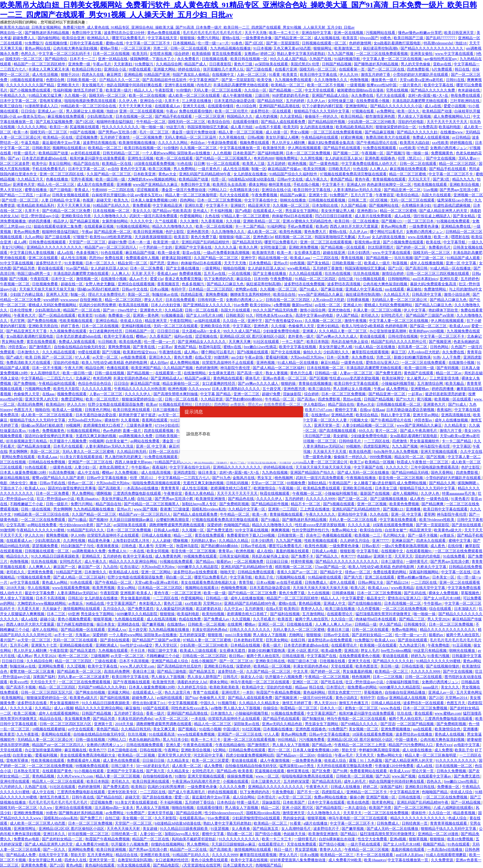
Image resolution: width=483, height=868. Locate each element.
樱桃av (142, 336)
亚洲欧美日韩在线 (358, 488)
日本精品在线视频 (246, 645)
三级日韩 (263, 95)
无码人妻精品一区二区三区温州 (191, 137)
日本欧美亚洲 (145, 174)
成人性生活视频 (45, 75)
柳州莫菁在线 (280, 185)
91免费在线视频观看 (380, 148)
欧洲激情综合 (265, 488)
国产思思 (158, 263)
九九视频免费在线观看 (294, 80)
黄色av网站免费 (394, 226)
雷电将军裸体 (51, 101)
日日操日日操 (277, 562)
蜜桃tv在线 (231, 38)
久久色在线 (379, 514)
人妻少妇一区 (86, 467)
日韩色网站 (440, 347)
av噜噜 (216, 708)
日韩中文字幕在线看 (87, 43)
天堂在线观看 (342, 666)
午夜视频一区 (373, 153)
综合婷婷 (182, 54)
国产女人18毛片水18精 (205, 315)
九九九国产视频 (341, 54)
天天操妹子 (52, 609)
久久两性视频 (312, 158)
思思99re (96, 258)
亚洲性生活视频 (141, 158)
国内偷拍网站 (49, 38)
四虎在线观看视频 (159, 431)
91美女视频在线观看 (134, 865)
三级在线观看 (106, 661)
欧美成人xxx (460, 326)
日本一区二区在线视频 (112, 54)
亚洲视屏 (128, 593)
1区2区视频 (379, 200)
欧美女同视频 (315, 169)
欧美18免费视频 (461, 839)
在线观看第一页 (352, 69)
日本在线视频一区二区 (134, 116)
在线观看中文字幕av (435, 776)
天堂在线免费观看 (302, 844)
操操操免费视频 (240, 776)
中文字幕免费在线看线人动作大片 (369, 164)
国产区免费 (321, 771)
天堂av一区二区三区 (268, 483)
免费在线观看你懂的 (196, 111)
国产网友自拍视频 (91, 692)
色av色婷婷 (112, 431)
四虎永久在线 (93, 75)
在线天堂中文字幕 (431, 588)
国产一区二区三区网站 (413, 808)
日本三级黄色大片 (266, 781)
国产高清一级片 (250, 373)
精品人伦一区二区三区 (56, 185)
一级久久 (476, 242)
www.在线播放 (420, 237)
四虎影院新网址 (377, 446)
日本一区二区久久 (101, 263)
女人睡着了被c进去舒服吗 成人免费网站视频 (390, 483)
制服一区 (259, 169)
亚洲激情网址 (357, 106)
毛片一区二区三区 (154, 132)
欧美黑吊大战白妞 (415, 143)
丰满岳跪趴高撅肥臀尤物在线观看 (241, 85)
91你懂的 (184, 90)
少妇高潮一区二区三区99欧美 (372, 122)
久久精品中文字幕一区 (247, 509)
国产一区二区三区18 (236, 661)
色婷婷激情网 (361, 43)
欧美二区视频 (25, 713)
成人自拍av (159, 363)
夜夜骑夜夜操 (108, 546)
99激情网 (222, 357)
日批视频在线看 (215, 59)
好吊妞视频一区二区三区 (317, 441)
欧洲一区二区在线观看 (175, 158)
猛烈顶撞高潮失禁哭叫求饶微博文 (384, 614)
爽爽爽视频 (281, 530)
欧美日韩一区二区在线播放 (357, 221)
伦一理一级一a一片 (213, 43)
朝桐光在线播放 (293, 200)
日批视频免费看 (45, 284)
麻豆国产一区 (65, 567)
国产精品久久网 (442, 483)
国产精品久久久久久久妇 (418, 132)
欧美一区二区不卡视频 (326, 85)
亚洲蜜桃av (420, 389)
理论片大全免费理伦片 (107, 294)
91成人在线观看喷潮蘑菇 (446, 855)
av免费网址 (386, 111)
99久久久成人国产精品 (289, 59)
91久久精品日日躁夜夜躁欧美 (56, 556)
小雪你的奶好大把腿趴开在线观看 (421, 75)
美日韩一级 (390, 666)
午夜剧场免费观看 (223, 143)
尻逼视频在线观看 (85, 127)
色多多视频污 (88, 253)
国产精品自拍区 (271, 101)
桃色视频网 (284, 478)
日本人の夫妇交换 (166, 305)
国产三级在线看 (260, 69)
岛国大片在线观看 (437, 195)
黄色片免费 (183, 357)
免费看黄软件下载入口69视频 (251, 535)
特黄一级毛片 (25, 153)
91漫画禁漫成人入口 (42, 106)
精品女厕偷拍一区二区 (181, 383)
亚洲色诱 (261, 326)
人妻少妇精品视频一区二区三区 (369, 425)
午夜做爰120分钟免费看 (395, 766)
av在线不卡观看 (269, 127)
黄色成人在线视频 (450, 734)
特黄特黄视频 (302, 562)
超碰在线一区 (72, 284)
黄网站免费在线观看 (19, 457)
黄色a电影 (75, 865)
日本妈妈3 (203, 404)
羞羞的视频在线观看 (293, 551)
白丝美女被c (23, 755)
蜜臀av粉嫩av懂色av (414, 577)
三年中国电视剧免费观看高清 (435, 467)
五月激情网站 (314, 614)
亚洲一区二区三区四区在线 (62, 174)
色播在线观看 (118, 368)
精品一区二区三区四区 (458, 164)
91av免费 (241, 305)
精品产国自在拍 (87, 164)
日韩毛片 (231, 677)
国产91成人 (309, 289)
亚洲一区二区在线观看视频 (142, 111)
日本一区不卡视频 (47, 368)
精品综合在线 (51, 719)
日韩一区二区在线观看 (189, 48)
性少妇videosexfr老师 (77, 525)
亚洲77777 (381, 541)
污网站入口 (218, 190)
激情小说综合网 (457, 294)
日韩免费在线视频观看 (48, 242)
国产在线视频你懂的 (443, 666)
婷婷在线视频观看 (223, 792)
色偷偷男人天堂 (302, 326)
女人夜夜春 (241, 829)
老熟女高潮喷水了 (114, 467)
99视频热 (354, 446)
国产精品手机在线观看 (174, 116)
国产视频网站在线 (384, 205)
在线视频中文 (223, 75)
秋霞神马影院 (210, 347)
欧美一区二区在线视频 (148, 95)
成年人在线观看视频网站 (59, 713)
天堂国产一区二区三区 (88, 242)
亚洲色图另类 (198, 232)
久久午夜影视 (28, 734)
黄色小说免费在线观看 (210, 860)
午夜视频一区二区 (15, 284)
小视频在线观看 (236, 781)
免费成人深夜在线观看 (77, 342)
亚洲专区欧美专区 (123, 792)
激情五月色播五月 (354, 703)
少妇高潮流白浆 (100, 116)
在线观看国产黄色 (57, 771)
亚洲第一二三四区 (283, 509)
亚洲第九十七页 (45, 645)
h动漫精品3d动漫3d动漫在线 (252, 179)
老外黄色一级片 (301, 336)
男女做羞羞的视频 (136, 598)
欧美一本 (21, 132)
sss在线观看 (395, 289)
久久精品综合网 (169, 64)
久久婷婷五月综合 (355, 541)
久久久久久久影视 (97, 389)
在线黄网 (235, 624)
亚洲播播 (124, 185)
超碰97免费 (117, 242)
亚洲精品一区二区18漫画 (438, 834)
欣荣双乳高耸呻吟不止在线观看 (228, 363)
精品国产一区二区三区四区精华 (40, 64)
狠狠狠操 (188, 38)
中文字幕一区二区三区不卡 (148, 43)
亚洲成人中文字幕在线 (364, 289)
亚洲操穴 (238, 205)
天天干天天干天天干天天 (447, 122)
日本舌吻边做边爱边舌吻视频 (411, 410)
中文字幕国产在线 (369, 467)
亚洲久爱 (174, 745)
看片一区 (238, 462)
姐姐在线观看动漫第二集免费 (58, 226)
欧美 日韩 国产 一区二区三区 (49, 357)
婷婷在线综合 (190, 69)
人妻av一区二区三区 (357, 373)
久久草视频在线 (232, 137)
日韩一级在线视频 (110, 373)
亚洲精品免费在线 (456, 226)
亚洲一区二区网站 (156, 572)
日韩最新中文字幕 (467, 656)
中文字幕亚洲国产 (204, 80)
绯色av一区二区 (81, 483)
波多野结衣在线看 (32, 703)
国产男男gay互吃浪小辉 (118, 132)
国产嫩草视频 (154, 624)
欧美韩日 (291, 609)
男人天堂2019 (326, 703)
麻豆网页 (114, 75)
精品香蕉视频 (465, 813)
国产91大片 (406, 399)
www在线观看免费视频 (71, 588)
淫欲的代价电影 (411, 122)
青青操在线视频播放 (316, 383)
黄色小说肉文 (347, 698)
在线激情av (320, 415)
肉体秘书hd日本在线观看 (293, 216)
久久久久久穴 (397, 467)
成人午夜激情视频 (238, 95)
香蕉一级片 (272, 645)
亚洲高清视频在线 (456, 415)
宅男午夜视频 (82, 179)
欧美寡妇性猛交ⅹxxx (140, 352)
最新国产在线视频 (375, 493)
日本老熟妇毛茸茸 (249, 640)
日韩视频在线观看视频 (327, 200)
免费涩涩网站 (73, 399)
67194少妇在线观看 (171, 425)
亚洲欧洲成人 (107, 645)
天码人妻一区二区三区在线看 (218, 90)
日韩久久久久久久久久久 (250, 630)
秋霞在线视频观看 (275, 493)
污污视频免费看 (312, 740)
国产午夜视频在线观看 (132, 682)
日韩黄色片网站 (98, 410)
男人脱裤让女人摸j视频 (85, 111)
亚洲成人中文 (335, 603)
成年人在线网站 (45, 630)
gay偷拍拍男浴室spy (441, 59)
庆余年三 (313, 535)
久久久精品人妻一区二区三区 (343, 331)
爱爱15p (156, 279)
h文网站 (220, 750)
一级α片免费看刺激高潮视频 (227, 253)
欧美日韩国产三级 (409, 38)
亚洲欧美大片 (69, 85)
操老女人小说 (252, 677)
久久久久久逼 (226, 247)
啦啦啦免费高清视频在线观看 (157, 483)
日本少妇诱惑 (359, 253)
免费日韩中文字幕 (87, 33)
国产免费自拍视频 (43, 321)
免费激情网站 (435, 289)
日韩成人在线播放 (157, 535)
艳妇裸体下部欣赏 (444, 310)
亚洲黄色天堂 (24, 185)
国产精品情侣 (56, 59)
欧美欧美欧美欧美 (225, 687)
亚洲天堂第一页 (327, 425)
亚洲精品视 (133, 75)
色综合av (198, 143)
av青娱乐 (238, 404)
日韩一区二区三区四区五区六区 (47, 692)
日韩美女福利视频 (235, 556)
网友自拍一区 (12, 33)
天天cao (364, 237)
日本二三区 (57, 614)
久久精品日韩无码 (132, 452)
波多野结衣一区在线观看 (271, 111)
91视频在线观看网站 (134, 226)
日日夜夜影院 (221, 64)
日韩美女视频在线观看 (71, 195)
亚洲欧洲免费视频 (304, 247)
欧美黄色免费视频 (405, 504)
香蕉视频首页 (169, 284)
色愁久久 (29, 54)
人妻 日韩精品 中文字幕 (61, 200)
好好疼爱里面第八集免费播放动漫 (298, 860)
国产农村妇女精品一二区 (373, 635)
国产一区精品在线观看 (57, 315)
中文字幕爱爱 (353, 598)
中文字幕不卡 (333, 185)
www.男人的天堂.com (138, 666)
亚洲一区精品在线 (113, 59)
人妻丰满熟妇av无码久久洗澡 (358, 190)
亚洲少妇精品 (328, 326)
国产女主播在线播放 (183, 268)
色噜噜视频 (360, 80)
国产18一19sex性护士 (121, 310)
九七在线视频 (319, 593)
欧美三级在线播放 (341, 609)
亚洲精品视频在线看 (77, 645)
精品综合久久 (18, 556)
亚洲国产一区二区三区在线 (91, 462)
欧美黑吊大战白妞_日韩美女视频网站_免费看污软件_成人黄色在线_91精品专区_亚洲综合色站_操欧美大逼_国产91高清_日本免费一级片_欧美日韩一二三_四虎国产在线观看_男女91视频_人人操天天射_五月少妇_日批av (177, 27)
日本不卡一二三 (83, 59)
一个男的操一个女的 (156, 247)
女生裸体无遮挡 (308, 253)
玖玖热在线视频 (338, 274)
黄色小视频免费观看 (75, 619)
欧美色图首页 (367, 666)
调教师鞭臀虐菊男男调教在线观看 (177, 525)
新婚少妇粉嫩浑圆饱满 (413, 357)
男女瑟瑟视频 (306, 850)
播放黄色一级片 (385, 80)
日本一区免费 (338, 357)
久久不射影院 (166, 818)
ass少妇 (237, 357)
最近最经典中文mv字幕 (62, 143)
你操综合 (271, 708)
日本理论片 (336, 687)
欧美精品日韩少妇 (87, 69)
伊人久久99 (349, 75)
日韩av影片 (371, 546)
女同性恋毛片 (392, 315)
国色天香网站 (442, 473)
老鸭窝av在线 (247, 289)
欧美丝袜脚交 (394, 378)
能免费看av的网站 (363, 687)
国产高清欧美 (110, 488)
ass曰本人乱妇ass (410, 855)
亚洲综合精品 (107, 321)
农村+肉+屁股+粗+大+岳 (429, 95)
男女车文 (265, 478)
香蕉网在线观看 (155, 420)
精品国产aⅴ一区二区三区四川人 (111, 247)
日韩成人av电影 (167, 530)
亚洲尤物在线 (340, 310)
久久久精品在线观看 (306, 274)
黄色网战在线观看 (228, 378)
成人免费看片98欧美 (93, 844)
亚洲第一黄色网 (146, 315)
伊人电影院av (315, 404)
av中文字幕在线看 (25, 582)
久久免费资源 (442, 860)
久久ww (46, 808)
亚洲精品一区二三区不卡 (367, 792)
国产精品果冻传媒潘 (34, 446)
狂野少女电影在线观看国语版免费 (116, 404)
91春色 (237, 43)
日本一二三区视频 (388, 677)
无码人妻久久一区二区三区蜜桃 (89, 452)
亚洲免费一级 (80, 64)
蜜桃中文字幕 (346, 410)
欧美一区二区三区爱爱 (211, 761)
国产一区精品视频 (466, 802)
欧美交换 (265, 80)
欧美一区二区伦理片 (232, 111)
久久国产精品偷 (354, 205)
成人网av (192, 352)
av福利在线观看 (208, 321)
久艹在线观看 (166, 221)
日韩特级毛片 (350, 441)
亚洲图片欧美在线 (155, 855)
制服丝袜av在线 (165, 294)
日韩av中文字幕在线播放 (107, 478)
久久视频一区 (76, 95)
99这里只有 (176, 127)
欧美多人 (144, 593)
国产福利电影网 (271, 153)
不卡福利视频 (222, 211)
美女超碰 (150, 829)
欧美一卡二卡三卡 (284, 33)
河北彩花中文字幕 (209, 755)
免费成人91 (118, 551)
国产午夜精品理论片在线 (377, 143)
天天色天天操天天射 (124, 829)
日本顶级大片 (466, 609)
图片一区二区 (280, 750)
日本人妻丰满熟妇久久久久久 (236, 389)
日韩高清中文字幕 (427, 294)
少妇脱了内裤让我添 (27, 294)
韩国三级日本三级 (303, 661)
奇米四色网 (102, 378)
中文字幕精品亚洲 (168, 205)
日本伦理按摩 (21, 310)
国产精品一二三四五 (17, 195)
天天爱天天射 (29, 609)
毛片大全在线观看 (391, 95)
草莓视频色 (471, 593)
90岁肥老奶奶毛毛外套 (291, 95)
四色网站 (188, 200)
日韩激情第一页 (291, 535)
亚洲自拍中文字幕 (317, 33)
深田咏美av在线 (247, 724)
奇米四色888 (264, 158)
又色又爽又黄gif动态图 (292, 48)
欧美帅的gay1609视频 (427, 331)
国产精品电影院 (329, 808)
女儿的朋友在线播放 (317, 127)
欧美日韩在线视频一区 (249, 59)
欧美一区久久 (409, 111)
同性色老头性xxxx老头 (275, 315)
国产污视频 (19, 279)
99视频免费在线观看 (201, 556)
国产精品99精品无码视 (410, 473)
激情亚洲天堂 (294, 813)
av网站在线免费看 (145, 441)
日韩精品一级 (326, 373)
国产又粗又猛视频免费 (55, 122)
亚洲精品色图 (343, 415)
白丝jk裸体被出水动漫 (337, 839)
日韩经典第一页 (415, 823)
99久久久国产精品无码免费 (276, 310)
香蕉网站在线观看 (57, 734)
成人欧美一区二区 (263, 232)
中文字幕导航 (455, 242)
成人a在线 (433, 106)
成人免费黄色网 (168, 556)
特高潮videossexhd (439, 43)
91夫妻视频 (74, 263)
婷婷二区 (268, 54)
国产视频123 (392, 221)
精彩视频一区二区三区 (294, 237)
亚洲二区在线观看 (44, 258)
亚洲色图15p (368, 211)
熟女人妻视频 (277, 373)
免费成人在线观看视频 (431, 137)
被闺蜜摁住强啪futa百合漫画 (361, 90)
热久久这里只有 (178, 692)
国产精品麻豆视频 (380, 132)
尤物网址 (296, 635)
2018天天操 (16, 588)
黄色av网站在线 (38, 48)
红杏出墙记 (130, 567)
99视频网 (73, 425)
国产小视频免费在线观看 (31, 90)
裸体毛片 (253, 378)
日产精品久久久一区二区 (120, 80)
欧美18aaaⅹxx (88, 499)
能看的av (224, 562)
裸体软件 (112, 420)
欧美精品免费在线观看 (322, 488)
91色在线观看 (112, 253)
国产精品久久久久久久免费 (433, 90)
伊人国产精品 (348, 315)
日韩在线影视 (294, 656)
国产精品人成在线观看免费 (284, 122)
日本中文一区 (63, 279)
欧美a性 (322, 226)
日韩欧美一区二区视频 (207, 624)
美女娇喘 (341, 436)
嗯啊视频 (104, 493)
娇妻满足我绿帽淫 (177, 258)
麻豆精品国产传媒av (285, 169)
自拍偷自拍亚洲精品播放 (406, 692)
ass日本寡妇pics (425, 279)
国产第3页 (442, 179)
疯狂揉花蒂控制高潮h (381, 48)
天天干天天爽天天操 (136, 106)
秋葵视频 (400, 263)
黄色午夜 (363, 179)
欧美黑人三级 (254, 164)
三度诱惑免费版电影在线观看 (138, 493)
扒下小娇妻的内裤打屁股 (323, 106)
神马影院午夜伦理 (235, 368)
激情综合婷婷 (393, 274)
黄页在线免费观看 (227, 54)
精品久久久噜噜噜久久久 (173, 226)
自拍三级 (346, 279)
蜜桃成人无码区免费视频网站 (53, 305)
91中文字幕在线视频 (17, 263)
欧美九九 (122, 200)
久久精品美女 (456, 425)
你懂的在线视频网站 (168, 844)
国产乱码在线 (415, 593)
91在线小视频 (210, 729)
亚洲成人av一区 (51, 111)
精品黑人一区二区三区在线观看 (58, 781)
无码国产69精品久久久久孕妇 (102, 687)
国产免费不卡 (303, 556)
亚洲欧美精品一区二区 (262, 221)
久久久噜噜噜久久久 (331, 80)
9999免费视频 (381, 457)
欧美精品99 (56, 404)
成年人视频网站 (406, 493)
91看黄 (275, 75)
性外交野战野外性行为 (311, 530)
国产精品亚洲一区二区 (293, 38)
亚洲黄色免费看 (41, 572)
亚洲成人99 (356, 185)
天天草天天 (404, 556)
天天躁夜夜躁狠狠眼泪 (154, 237)
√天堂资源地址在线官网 (201, 865)
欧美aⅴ (152, 404)
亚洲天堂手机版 (161, 813)
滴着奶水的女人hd (192, 682)
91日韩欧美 (108, 342)
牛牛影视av (141, 467)
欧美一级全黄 (169, 253)
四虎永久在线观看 (431, 541)
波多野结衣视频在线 (100, 143)
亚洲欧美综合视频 (465, 185)
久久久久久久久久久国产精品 (31, 85)
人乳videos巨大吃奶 (329, 300)
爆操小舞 (357, 797)
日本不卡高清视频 (51, 598)
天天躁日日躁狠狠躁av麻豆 (132, 520)
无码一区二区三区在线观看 (413, 200)
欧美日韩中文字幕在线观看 (357, 383)
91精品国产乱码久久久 (112, 205)
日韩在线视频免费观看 (145, 745)
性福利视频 (63, 90)
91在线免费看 (455, 556)
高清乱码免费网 (31, 404)
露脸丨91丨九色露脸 (366, 761)
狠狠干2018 (70, 75)
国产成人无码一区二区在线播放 (364, 473)
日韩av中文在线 (290, 179)
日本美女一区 (444, 577)
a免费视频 (282, 305)
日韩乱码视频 (238, 483)
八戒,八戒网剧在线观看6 (454, 808)
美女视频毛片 (93, 85)
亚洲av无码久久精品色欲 (282, 724)
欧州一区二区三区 (74, 656)
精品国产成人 (196, 64)
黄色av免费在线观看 (164, 33)
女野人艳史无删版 (101, 284)
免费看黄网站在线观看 (369, 771)
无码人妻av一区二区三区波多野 (84, 677)
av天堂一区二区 (106, 357)
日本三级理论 (393, 562)
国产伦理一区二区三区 (20, 200)
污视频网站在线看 (381, 33)
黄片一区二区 (387, 431)
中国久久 (208, 703)
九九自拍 (111, 567)
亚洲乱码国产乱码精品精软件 (206, 242)
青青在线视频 (353, 258)
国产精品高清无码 (248, 242)
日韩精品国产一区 (140, 331)
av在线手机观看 (290, 582)
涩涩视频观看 (148, 190)
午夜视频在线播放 (361, 478)
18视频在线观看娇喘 (27, 80)
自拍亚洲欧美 (91, 300)
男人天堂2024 (439, 619)
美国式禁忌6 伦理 (305, 64)
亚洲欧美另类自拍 (44, 326)
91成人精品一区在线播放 (451, 268)
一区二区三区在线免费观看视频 (382, 54)
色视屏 (89, 200)
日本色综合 (226, 802)
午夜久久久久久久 (321, 514)
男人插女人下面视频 (415, 116)
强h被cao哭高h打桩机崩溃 (99, 289)
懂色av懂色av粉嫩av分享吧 (420, 33)
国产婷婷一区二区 (411, 247)
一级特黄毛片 (417, 562)
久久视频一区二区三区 (199, 148)
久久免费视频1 (127, 473)
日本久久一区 (332, 708)
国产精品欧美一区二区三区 (80, 671)
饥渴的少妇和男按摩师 (98, 305)
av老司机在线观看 (86, 153)
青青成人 (82, 190)
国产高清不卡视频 (21, 687)
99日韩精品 (287, 740)
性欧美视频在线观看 (431, 185)
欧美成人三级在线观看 (199, 651)
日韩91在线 (456, 80)
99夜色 (386, 38)
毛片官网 (18, 321)
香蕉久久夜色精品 (200, 493)
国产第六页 (353, 577)
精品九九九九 (464, 179)
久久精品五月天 (31, 179)
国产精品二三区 (412, 619)
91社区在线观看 (267, 342)
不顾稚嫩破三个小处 (27, 504)
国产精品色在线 (241, 499)
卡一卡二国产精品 (250, 226)
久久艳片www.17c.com (75, 776)
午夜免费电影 (282, 279)
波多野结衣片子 (49, 263)
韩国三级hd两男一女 (34, 274)
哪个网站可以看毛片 (387, 232)
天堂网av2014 (457, 698)
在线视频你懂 (57, 43)
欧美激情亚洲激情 (211, 499)
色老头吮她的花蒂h (145, 740)
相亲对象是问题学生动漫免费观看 (98, 158)
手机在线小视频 (307, 185)
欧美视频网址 (13, 698)
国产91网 (341, 771)
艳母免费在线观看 (466, 95)
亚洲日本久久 (160, 357)
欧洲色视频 (298, 164)
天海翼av (83, 635)
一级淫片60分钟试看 (317, 698)
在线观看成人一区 (268, 211)
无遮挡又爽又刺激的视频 (96, 436)
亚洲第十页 (318, 195)
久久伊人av (316, 101)
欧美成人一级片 (377, 263)
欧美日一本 (59, 127)
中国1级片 (232, 729)
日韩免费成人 (316, 582)
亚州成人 (201, 211)
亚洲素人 (310, 331)
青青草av (226, 551)
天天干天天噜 (256, 33)
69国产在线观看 (156, 708)
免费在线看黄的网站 (390, 572)
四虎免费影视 (418, 69)
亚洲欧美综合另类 (77, 216)
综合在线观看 (441, 609)
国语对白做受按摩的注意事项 (49, 436)
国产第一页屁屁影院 (283, 43)
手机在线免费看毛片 (49, 169)
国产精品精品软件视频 (327, 122)
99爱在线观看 (140, 69)
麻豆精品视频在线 (15, 478)
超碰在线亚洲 (334, 253)
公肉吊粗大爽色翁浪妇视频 (76, 48)
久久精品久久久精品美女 (260, 703)
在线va (365, 410)
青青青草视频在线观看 (449, 823)
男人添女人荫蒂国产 (204, 677)
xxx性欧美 (440, 143)
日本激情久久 (29, 352)
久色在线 (212, 216)
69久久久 (366, 431)
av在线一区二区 (328, 305)
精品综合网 (95, 368)
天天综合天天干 (44, 682)
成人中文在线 (89, 473)
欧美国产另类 (381, 808)
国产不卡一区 (308, 792)
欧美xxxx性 (19, 682)
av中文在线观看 (81, 729)
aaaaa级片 (431, 687)
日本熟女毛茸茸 (27, 771)
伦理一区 (219, 179)
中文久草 (301, 671)
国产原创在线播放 (158, 797)
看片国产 (8, 640)
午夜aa (87, 232)
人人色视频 (222, 153)
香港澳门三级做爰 (175, 509)
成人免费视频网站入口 (452, 116)
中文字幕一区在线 (456, 572)
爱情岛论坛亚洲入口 (383, 363)
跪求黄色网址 (383, 802)
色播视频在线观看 (337, 535)
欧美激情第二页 (348, 48)
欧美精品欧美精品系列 (355, 127)
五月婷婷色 (470, 279)
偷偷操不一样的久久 (322, 116)
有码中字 (179, 289)
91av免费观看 (219, 818)
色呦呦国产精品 (237, 525)
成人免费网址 (398, 389)
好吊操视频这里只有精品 (27, 441)
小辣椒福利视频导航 (398, 383)
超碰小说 (48, 619)
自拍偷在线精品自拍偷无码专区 (80, 347)
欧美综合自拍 (219, 122)
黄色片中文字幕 (134, 169)
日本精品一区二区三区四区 (211, 289)
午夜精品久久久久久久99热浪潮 (140, 389)
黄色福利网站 (315, 692)
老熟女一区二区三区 (362, 708)
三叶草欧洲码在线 (465, 101)
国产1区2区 (255, 43)
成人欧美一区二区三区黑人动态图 (38, 823)
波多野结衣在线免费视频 (305, 284)
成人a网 (20, 242)
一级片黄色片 (411, 85)
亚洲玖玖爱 (194, 205)
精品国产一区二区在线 (82, 310)
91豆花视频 (462, 645)
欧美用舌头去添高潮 (230, 185)
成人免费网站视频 (185, 363)
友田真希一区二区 (413, 347)
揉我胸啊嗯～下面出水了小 (153, 59)
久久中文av (233, 609)
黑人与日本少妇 (176, 740)
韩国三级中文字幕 (163, 651)
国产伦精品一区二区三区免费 (67, 211)
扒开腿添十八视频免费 (69, 441)
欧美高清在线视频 (134, 305)
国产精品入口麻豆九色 (226, 284)
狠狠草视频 (103, 619)
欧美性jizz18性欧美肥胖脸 (111, 237)
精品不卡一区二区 (306, 504)
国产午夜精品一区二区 (114, 582)
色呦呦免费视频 (234, 588)
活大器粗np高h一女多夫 (202, 331)
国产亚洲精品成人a (167, 378)
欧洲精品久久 (99, 38)
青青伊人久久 (312, 609)
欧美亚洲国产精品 (146, 368)
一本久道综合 (356, 808)
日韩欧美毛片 (340, 169)
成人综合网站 (244, 797)
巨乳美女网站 (277, 640)
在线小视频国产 (204, 661)
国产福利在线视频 (285, 614)
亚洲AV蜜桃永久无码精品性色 (308, 221)
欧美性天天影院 (67, 389)
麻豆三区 (399, 352)
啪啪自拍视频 (235, 268)
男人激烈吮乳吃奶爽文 (124, 457)
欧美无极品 (455, 383)
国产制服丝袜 (314, 719)
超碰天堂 (104, 200)
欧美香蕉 (246, 771)
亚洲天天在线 (194, 106)
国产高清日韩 (417, 268)
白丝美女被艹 (117, 441)
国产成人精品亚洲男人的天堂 (444, 211)
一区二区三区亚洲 (136, 48)
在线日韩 (298, 640)
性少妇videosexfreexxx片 (225, 813)
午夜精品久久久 (13, 95)
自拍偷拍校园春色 (158, 776)
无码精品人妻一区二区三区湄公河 (400, 300)
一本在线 (137, 551)
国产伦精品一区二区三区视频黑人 (224, 158)
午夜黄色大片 (25, 315)
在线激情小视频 (114, 279)
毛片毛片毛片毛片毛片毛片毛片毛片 (213, 33)
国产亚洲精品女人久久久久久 (207, 305)
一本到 (248, 692)
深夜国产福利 (45, 677)
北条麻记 (474, 336)
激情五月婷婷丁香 (376, 75)
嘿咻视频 (181, 541)
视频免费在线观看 (255, 143)
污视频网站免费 (38, 389)
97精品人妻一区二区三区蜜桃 (246, 216)
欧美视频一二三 (368, 535)
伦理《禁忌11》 (411, 158)
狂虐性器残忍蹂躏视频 (452, 205)
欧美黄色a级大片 (448, 530)
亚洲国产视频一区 (381, 797)
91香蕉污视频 (439, 656)
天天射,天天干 (144, 274)
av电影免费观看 (134, 357)
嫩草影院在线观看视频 (371, 352)
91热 (437, 357)
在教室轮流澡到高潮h (136, 860)
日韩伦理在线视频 (403, 336)
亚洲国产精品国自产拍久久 (313, 473)
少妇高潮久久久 (337, 352)
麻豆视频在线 (76, 750)
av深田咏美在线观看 (272, 64)
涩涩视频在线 (207, 336)
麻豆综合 (244, 279)
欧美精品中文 (253, 687)
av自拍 (113, 169)
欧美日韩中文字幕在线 (319, 75)
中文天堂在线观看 (320, 90)
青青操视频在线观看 (390, 179)
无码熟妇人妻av (204, 541)
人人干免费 (452, 357)
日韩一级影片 (57, 504)
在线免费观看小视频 (373, 101)
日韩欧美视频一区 (82, 80)
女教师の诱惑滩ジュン (449, 148)
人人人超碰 (162, 541)
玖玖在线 (405, 713)
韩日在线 (463, 69)
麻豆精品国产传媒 (141, 253)
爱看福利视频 (277, 357)
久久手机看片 (264, 619)
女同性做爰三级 (341, 101)
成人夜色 (417, 499)
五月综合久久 (114, 609)
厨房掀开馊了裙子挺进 (138, 415)
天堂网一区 (165, 546)
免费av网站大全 (345, 530)
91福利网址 (277, 226)
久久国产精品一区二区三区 (109, 174)
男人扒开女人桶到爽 (289, 143)
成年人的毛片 (355, 781)
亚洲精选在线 (129, 624)
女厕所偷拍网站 (115, 221)
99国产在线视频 (83, 132)
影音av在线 (192, 253)
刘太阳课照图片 (381, 247)
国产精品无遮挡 (83, 651)
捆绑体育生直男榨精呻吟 (251, 294)
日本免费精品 (260, 263)
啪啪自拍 (43, 410)
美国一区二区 (139, 294)
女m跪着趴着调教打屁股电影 (398, 43)
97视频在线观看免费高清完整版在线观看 (354, 174)
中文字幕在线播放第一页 (240, 148)
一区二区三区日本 (419, 221)
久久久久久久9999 (321, 499)
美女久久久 (142, 211)
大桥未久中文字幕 (432, 567)
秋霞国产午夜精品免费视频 (279, 692)
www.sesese (69, 300)
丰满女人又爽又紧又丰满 (49, 69)
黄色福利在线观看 (100, 865)
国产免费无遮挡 (389, 373)
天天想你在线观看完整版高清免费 (345, 766)
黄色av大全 (168, 174)
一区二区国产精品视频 (416, 724)
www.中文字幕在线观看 (455, 54)
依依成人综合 (132, 321)
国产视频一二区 (346, 153)
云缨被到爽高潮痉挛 (173, 520)
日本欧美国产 (244, 153)
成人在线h (265, 551)
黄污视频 (425, 399)
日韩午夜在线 (83, 797)
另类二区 (161, 48)
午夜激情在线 (170, 352)
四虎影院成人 (333, 792)
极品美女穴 (376, 598)
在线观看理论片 (340, 614)
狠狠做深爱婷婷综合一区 (396, 127)
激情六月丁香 (451, 431)
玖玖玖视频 (404, 258)
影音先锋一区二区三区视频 (401, 478)
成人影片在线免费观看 (96, 185)
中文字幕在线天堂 (163, 38)
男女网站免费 (13, 342)
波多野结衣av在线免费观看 (196, 572)
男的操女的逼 (294, 818)
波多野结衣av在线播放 (414, 734)
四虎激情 (400, 441)
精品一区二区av (449, 373)
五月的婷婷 (296, 101)
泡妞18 (461, 43)
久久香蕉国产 (161, 336)
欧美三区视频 (160, 169)
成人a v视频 (63, 708)
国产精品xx (162, 211)
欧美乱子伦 (264, 577)
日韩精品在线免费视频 (47, 462)
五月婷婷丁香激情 (115, 137)
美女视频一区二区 (364, 729)
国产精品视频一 (379, 258)
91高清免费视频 (62, 473)
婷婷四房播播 (40, 221)
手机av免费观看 (301, 226)
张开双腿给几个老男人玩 (224, 69)
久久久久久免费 (233, 787)
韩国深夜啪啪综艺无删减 (208, 127)
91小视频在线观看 (371, 279)
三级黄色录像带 (140, 425)
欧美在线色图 (131, 342)
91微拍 (285, 462)
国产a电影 (243, 211)
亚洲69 (173, 263)
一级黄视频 (356, 85)
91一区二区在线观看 (223, 164)
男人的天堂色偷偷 (416, 64)
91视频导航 (227, 703)
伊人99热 (78, 535)
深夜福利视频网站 (424, 572)
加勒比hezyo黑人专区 (200, 504)
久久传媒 (234, 221)
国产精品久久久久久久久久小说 (397, 106)
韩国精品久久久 (240, 116)
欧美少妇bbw (261, 305)
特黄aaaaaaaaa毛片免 (459, 493)
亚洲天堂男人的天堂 (42, 399)
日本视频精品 (184, 43)
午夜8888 (99, 190)
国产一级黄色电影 (325, 164)
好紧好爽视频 (352, 137)
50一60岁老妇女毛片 (153, 766)
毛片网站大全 (394, 535)
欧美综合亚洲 (74, 38)
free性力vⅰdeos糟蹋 (396, 651)
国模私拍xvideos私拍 (209, 509)
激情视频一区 (88, 279)
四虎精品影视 (192, 294)
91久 (250, 315)
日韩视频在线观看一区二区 (325, 43)
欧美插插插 (201, 54)
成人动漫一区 (277, 132)
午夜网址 (172, 750)
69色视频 (298, 263)
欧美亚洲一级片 (119, 90)
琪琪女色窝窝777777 (345, 692)
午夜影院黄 (165, 90)
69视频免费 (296, 483)
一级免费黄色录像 (257, 38)
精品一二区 (183, 535)
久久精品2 (44, 708)
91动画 (101, 315)
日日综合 (28, 111)
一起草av (43, 195)
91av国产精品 (77, 268)
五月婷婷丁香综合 (129, 713)
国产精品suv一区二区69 (296, 755)
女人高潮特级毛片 (45, 373)
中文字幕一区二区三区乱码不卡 (65, 54)
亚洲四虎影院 (185, 473)
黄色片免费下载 (204, 237)
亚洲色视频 (266, 363)
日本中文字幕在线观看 (327, 802)
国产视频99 (98, 520)
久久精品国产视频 (179, 368)
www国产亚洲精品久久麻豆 (156, 185)
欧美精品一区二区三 (288, 85)
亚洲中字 (249, 258)
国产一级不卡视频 (423, 535)
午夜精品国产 (340, 483)
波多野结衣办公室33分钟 (125, 33)
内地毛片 (204, 85)
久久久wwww (199, 389)
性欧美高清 (182, 211)
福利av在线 (184, 336)
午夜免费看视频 (265, 195)
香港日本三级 (339, 630)
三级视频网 (100, 656)
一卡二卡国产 (293, 342)
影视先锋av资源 (368, 242)
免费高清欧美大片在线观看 (388, 137)
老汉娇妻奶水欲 (209, 609)
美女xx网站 (127, 588)
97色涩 (423, 148)
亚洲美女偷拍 (422, 54)
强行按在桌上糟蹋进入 (432, 216)
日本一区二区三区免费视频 (308, 153)
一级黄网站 (211, 268)
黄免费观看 (142, 205)
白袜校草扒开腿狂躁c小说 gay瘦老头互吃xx (128, 195)
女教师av (252, 54)
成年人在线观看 (343, 582)
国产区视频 (319, 378)
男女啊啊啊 (19, 452)
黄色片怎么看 (302, 373)
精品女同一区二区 (133, 263)
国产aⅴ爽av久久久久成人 (337, 336)
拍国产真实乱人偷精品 (191, 75)
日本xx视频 (160, 289)
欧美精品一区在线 (58, 137)
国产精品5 (349, 834)
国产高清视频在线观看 (338, 431)
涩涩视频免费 (87, 137)
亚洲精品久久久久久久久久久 (237, 467)
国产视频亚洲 (440, 342)
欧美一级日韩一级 (111, 179)
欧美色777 (97, 750)
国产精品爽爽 (433, 504)
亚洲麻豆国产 (403, 541)
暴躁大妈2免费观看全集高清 (331, 143)
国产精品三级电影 (172, 671)
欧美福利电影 (450, 127)
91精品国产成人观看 (464, 258)
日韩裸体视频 (358, 300)
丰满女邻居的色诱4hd (131, 378)
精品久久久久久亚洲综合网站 (134, 562)
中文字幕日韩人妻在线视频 (32, 253)
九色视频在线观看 (130, 619)
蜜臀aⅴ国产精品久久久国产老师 (58, 478)
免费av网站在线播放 (331, 797)
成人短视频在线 (327, 38)
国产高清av (307, 399)
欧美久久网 (249, 247)
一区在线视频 (240, 274)
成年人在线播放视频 (427, 263)
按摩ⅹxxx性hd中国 (382, 85)
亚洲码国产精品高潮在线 (280, 106)
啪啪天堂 (228, 572)
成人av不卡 (139, 279)
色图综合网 (56, 80)
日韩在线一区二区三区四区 (288, 300)
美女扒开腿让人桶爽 (283, 137)
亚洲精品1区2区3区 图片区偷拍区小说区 (253, 336)
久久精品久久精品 (234, 541)
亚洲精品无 (91, 556)
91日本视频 (262, 48)
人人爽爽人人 (40, 567)
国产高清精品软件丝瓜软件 (165, 80)
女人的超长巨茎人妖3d (344, 158)
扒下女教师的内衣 (219, 279)
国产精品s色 (322, 745)
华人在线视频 (39, 588)
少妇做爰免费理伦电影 (282, 331)
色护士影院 (175, 232)
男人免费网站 (185, 169)
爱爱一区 (182, 797)
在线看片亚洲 (286, 69)
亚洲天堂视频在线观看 (439, 452)
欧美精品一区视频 (380, 462)
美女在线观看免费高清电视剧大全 (209, 582)
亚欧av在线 (443, 64)
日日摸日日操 (169, 331)
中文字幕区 (242, 326)
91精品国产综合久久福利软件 (294, 174)
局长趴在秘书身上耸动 (350, 342)
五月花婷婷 (277, 164)
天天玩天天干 (420, 179)
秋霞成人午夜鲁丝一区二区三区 (423, 462)
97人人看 (83, 357)
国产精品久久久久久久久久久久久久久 (432, 48)
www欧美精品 (299, 268)
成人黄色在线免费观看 (122, 761)
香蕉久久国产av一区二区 (298, 572)
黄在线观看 (424, 713)
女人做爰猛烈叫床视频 (175, 609)
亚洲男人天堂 (57, 294)
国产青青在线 (144, 347)
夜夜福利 (445, 410)
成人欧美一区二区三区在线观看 (195, 95)
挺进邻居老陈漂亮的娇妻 (446, 394)
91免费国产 (339, 195)
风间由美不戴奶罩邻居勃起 (194, 839)
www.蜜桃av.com (448, 713)
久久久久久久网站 (32, 127)
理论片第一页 (423, 771)
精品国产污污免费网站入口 (411, 745)
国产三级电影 (61, 190)
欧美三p (356, 462)
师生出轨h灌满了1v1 (150, 703)
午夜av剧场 (254, 357)
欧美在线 (434, 242)
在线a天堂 (203, 357)
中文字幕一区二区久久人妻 (325, 420)
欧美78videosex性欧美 (437, 520)
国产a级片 (15, 357)
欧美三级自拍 (12, 106)
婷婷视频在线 (462, 143)
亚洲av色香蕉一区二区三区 (285, 378)
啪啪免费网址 (287, 158)
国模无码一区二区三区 (24, 59)
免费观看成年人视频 (143, 258)
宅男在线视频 (398, 90)
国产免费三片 (92, 818)
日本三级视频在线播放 (171, 410)
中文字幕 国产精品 (216, 394)
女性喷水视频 (161, 54)
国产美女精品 (464, 216)
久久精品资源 (212, 399)
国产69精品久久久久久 (360, 724)
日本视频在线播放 (278, 729)
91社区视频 (252, 729)
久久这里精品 (292, 116)
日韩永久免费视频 (452, 771)
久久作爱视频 (369, 609)
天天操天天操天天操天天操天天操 (47, 289)
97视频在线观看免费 (34, 577)
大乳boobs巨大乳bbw (308, 357)
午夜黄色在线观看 (198, 745)
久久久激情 (190, 221)
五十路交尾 (272, 389)
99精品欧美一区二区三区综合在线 (89, 106)
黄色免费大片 (316, 232)
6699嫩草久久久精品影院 (198, 567)
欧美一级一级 (215, 593)
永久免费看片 (189, 59)
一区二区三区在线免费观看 (424, 363)
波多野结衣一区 (231, 671)
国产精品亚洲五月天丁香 (27, 331)
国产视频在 (188, 729)
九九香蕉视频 (212, 221)
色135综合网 (247, 106)
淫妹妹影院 (292, 394)
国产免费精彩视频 (235, 504)
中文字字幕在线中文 (261, 200)
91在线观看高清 (162, 734)
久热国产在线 (321, 59)
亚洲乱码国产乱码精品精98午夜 (205, 174)
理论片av (255, 404)
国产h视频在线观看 (253, 352)
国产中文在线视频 (441, 158)
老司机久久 (370, 315)
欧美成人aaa (300, 258)
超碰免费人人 (24, 38)
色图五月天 (24, 410)
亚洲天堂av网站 (426, 415)
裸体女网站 (258, 185)
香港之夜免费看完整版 (184, 279)
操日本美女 (208, 473)
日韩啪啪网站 (399, 279)
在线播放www (452, 132)
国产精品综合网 (189, 813)
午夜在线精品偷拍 (231, 745)
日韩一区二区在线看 (202, 310)
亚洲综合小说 (115, 69)
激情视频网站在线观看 (82, 609)
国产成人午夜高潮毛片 (419, 431)
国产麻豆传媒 (332, 289)
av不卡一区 (64, 635)
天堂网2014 (213, 603)
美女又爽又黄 (165, 729)
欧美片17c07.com (319, 410)
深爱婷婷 (214, 525)
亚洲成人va (117, 630)
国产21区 (396, 268)
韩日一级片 (284, 850)
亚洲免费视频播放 (396, 729)
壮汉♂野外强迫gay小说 (40, 216)
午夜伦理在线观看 (262, 462)
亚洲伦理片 (231, 692)
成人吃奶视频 (267, 116)
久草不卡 (172, 101)
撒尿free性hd (302, 305)
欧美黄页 (290, 75)
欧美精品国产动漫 (438, 111)
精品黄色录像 (99, 541)
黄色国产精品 (342, 179)
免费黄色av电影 (27, 839)
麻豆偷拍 (414, 289)
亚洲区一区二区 (272, 624)
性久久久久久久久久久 (121, 127)
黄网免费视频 (217, 294)
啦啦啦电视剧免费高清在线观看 (91, 101)
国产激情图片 (41, 347)
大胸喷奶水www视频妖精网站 (152, 179)
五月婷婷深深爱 (193, 635)
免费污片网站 (209, 38)
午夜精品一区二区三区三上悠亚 (361, 745)
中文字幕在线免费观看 (398, 520)
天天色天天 (365, 755)
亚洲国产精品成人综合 (331, 95)
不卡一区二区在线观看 (375, 855)
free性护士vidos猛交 (137, 645)
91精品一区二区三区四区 (316, 279)
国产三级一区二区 (430, 258)
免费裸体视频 (191, 274)
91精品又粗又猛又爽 (45, 95)
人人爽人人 (379, 169)
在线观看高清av (193, 818)
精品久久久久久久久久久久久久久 (448, 630)
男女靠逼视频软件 (425, 441)
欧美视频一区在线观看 (453, 399)
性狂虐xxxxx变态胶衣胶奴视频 (355, 378)
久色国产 (458, 347)
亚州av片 (281, 263)
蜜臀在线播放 (36, 190)
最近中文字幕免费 (40, 593)
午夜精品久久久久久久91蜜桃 (41, 530)
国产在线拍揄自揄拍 (365, 603)
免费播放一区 (120, 315)
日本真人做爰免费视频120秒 (154, 200)
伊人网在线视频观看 (305, 148)
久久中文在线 (471, 452)
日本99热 (261, 279)
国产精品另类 (24, 268)
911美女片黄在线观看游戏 (81, 457)
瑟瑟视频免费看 (45, 546)
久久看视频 (130, 420)
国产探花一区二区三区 (429, 326)
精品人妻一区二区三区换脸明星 (191, 195)
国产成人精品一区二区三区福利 (279, 368)
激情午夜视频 (356, 321)
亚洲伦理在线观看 (15, 781)
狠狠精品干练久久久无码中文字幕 (322, 111)
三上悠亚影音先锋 (445, 378)
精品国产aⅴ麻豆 (293, 195)
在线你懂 (455, 546)
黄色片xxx (444, 745)
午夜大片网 (74, 368)
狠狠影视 (347, 551)
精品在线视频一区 (273, 258)
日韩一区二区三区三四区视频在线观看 (438, 274)
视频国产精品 (434, 844)
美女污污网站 (13, 247)
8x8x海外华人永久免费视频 (396, 452)
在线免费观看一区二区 (283, 404)
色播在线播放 (57, 179)
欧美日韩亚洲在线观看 (132, 410)
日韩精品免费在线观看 (256, 572)
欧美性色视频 (291, 232)
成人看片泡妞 (242, 127)
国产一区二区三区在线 (386, 69)
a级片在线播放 (316, 823)
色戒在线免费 (190, 619)
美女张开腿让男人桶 (338, 211)
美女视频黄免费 (78, 719)
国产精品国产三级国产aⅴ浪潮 (430, 315)
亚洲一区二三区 (247, 394)
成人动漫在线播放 (418, 750)
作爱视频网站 (191, 216)
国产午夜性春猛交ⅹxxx (284, 321)
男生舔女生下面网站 (302, 211)
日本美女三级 (386, 488)
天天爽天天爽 (240, 342)
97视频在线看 (363, 111)
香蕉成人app (167, 274)
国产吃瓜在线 (332, 682)
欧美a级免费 (332, 651)
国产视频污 (396, 153)
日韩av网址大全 (371, 582)
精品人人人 (144, 90)
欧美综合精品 (408, 195)
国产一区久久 (55, 850)
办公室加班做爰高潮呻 (388, 331)
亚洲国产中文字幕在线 (194, 247)
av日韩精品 (461, 137)
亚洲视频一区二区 (468, 195)
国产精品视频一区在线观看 (343, 247)
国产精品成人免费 (21, 855)
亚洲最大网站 (165, 69)
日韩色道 (129, 546)
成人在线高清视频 (156, 473)
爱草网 (429, 514)
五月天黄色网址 (469, 692)
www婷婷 (51, 300)
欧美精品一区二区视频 (272, 666)
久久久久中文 (142, 221)
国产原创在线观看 (467, 525)
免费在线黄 (114, 258)
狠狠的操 (289, 383)
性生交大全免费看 (373, 839)
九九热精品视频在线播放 (231, 48)
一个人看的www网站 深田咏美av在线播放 (176, 153)
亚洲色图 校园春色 (380, 158)
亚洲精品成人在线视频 (408, 698)
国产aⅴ (14, 158)
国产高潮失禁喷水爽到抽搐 (176, 394)
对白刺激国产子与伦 (78, 546)
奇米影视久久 (150, 603)
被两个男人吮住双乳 (312, 619)
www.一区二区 (268, 776)
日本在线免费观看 (181, 300)
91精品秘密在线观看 (325, 577)
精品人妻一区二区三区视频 (241, 132)
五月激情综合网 (430, 383)
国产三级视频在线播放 (389, 499)
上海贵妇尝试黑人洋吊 (131, 541)
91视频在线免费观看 (454, 221)
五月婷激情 (255, 609)
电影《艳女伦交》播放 (19, 483)
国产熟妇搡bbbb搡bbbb (244, 399)
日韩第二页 (358, 200)
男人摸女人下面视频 (17, 598)
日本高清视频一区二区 (403, 603)
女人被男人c (417, 378)
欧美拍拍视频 (214, 614)
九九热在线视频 (275, 473)
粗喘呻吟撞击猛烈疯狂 (115, 122)
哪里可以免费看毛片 (129, 38)
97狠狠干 (81, 237)
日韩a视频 (256, 137)
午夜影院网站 (181, 321)
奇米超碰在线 (469, 90)
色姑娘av (364, 556)
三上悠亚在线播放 (197, 101)
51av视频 (430, 190)
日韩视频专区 (415, 624)
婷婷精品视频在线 (279, 467)
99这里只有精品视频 (430, 651)
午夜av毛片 (102, 64)
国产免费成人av (217, 619)
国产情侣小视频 (268, 834)
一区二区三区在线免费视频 (405, 609)
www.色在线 (391, 708)
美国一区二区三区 (45, 452)
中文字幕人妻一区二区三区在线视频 (393, 59)
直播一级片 (132, 431)
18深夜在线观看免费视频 (155, 164)
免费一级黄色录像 (317, 457)
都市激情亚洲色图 (381, 116)
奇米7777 (348, 556)
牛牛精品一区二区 (151, 122)
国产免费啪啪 (25, 383)
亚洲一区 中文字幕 (461, 263)
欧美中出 (39, 164)
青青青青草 (170, 488)
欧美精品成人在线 (124, 572)
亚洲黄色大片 (151, 310)
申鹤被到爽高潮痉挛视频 (380, 750)
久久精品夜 (174, 310)
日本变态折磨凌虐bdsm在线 (45, 158)
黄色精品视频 (310, 603)
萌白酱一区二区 (179, 577)
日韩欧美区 (41, 148)
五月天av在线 (215, 274)
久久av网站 (34, 237)
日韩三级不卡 (123, 766)
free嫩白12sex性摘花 (261, 347)
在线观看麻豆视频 (99, 226)
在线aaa (49, 394)
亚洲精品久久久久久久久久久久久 (55, 247)
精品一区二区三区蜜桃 (408, 174)
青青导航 (247, 582)
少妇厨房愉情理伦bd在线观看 (256, 818)
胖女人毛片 (154, 300)
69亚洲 (74, 614)
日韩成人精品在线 (386, 703)
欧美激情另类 (274, 148)
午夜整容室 (385, 195)
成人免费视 (444, 750)
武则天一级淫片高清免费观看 (154, 216)
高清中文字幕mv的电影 (315, 315)
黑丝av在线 (352, 399)
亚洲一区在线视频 (349, 33)
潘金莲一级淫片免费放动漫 (194, 132)
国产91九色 (221, 478)
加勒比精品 (317, 483)
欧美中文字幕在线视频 (298, 347)
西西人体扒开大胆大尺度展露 (354, 226)
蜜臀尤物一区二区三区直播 (32, 671)
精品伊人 (61, 221)
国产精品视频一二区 (286, 90)
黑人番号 (146, 546)
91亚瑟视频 (220, 829)
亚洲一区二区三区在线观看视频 (326, 242)
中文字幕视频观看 (183, 703)
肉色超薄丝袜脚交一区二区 (390, 185)
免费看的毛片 (440, 247)
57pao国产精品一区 (331, 567)
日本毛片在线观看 (69, 446)
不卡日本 (138, 651)
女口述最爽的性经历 (106, 331)
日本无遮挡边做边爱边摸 (235, 101)
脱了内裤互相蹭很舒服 (76, 624)
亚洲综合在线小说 (277, 190)
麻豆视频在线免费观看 (66, 116)
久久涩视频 (241, 619)
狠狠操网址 (323, 48)
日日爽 (199, 164)
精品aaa (301, 687)
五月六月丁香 (362, 195)
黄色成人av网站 (55, 582)
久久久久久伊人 (138, 394)
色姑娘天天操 (295, 834)
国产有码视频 (448, 368)
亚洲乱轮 (351, 651)
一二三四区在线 (122, 190)
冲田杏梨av (18, 347)
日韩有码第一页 (211, 300)
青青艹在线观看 (206, 692)
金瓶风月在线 (244, 478)
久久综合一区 (256, 90)
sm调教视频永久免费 (136, 436)
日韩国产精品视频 (337, 64)
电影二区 (243, 237)
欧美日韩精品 (352, 116)
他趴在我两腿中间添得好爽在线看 (135, 85)
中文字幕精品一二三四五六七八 (47, 378)
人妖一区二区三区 (252, 75)
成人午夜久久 (317, 179)
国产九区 (104, 525)
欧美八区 (358, 588)
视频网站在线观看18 (69, 148)
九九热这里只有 (413, 645)
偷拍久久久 (312, 352)
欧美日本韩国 (318, 342)
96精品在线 (95, 603)
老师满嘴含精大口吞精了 (104, 425)
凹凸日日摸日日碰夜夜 (334, 216)
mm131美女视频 (238, 635)
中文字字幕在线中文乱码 (190, 467)
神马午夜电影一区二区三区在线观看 (260, 682)
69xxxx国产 (369, 38)
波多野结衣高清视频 (344, 284)
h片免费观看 (442, 69)
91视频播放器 (173, 315)
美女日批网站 (60, 164)
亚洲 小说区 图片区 (304, 651)
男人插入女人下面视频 (242, 708)
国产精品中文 (332, 572)
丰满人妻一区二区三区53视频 (377, 310)
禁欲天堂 (349, 750)
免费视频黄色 (442, 153)
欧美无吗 (140, 54)
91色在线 (185, 164)
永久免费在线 (363, 95)
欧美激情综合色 (448, 729)
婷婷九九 (418, 656)
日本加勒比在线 (325, 205)
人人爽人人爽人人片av (334, 624)
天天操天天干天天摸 (330, 452)
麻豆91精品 (330, 363)
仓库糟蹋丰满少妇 (245, 190)
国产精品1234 (398, 582)
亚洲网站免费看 (52, 666)
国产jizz (191, 698)
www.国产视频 (146, 509)
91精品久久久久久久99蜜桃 (439, 661)
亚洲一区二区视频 (372, 504)
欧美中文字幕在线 (439, 85)
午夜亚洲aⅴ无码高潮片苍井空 (196, 781)
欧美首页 (350, 38)
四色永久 (434, 781)
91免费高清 (428, 127)
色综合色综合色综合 (95, 383)
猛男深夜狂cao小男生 (455, 200)
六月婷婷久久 (12, 787)
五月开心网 (20, 645)
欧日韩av (237, 656)
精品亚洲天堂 (260, 205)
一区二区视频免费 (148, 137)
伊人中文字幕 (415, 310)
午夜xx (172, 111)
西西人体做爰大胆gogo (134, 462)
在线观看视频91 (419, 551)
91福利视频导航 (348, 59)
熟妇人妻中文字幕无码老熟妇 (301, 54)
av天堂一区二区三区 (175, 415)
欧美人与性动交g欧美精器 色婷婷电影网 (375, 326)
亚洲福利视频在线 (137, 326)
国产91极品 (78, 520)
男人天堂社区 (12, 190)
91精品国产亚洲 (157, 75)
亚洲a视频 (398, 839)
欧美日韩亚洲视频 (149, 232)
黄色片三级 (244, 64)
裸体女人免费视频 (444, 593)
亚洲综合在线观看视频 (137, 284)
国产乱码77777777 (441, 38)
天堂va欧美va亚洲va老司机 (422, 80)
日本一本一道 (140, 242)
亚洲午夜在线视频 (180, 85)
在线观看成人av (168, 106)
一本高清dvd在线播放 (141, 488)
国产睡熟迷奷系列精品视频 (47, 33)
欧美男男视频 (104, 588)
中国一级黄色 (407, 740)
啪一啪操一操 (153, 127)
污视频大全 (359, 420)
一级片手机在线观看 (364, 844)
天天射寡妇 (123, 64)
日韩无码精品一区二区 (122, 153)
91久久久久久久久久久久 (456, 761)
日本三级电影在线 (123, 750)
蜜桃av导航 (110, 48)
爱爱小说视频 (455, 106)
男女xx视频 (299, 132)
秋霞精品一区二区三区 (299, 708)
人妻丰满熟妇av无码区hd (323, 446)
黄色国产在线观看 (419, 373)
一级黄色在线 (352, 363)
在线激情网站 (195, 373)
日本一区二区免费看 (147, 268)
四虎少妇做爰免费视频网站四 (250, 755)
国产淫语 (388, 724)
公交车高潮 (16, 525)
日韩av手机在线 (53, 483)
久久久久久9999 (225, 855)
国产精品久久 (327, 556)
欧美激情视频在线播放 (138, 143)
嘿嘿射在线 (460, 237)
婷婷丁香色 (70, 326)
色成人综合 (458, 818)
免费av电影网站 (405, 630)
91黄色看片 (460, 499)
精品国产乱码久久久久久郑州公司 (399, 342)
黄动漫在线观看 (51, 268)
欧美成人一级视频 (68, 410)
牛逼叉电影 (31, 143)
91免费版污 (34, 43)
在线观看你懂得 (221, 106)
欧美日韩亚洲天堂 (459, 33)
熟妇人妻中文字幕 (396, 415)
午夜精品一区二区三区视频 (327, 677)
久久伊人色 (128, 101)
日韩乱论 (75, 598)
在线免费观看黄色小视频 (360, 656)
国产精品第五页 (203, 671)
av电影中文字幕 (467, 745)
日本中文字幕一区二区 (19, 101)
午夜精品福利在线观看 (320, 137)
